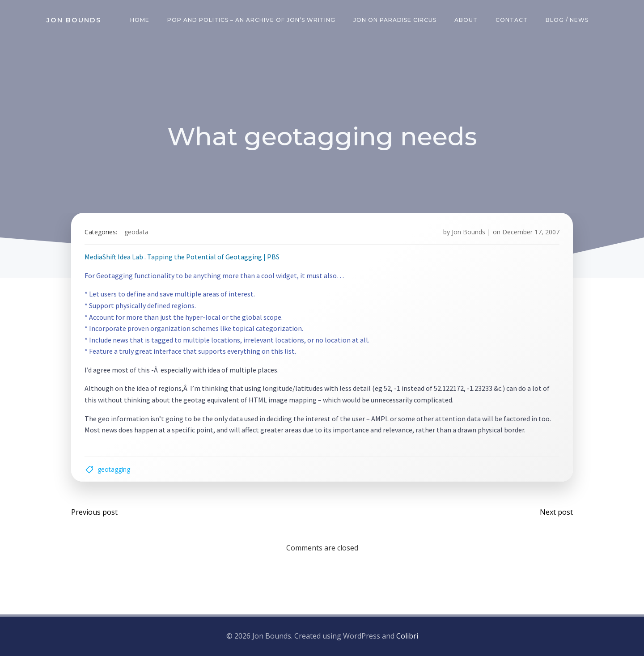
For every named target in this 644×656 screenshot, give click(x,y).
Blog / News (567, 20)
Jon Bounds (468, 232)
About (466, 20)
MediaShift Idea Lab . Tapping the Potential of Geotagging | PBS (182, 257)
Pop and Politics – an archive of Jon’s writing (251, 20)
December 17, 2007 (531, 232)
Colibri (407, 636)
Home (140, 20)
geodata (136, 232)
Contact (512, 20)
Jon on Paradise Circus (395, 20)
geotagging (114, 469)
